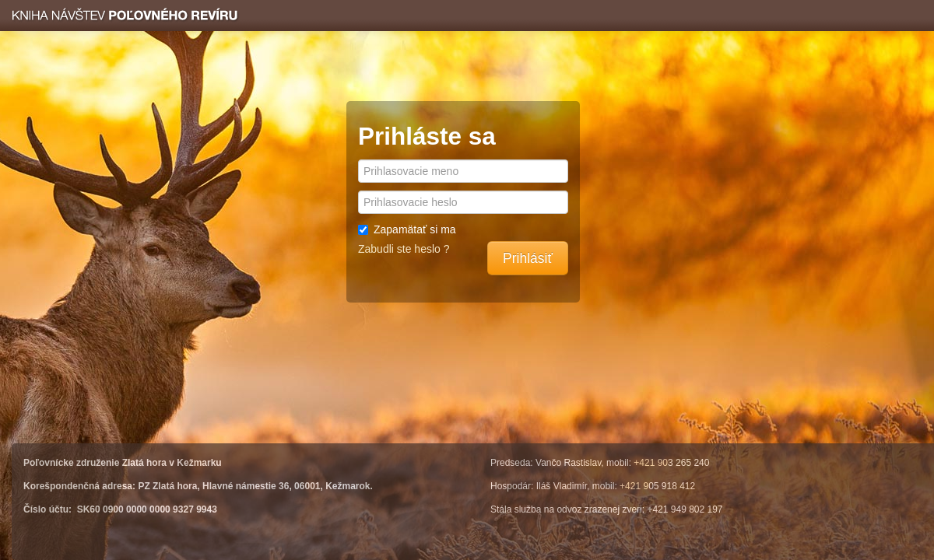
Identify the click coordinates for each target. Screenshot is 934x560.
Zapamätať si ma (407, 229)
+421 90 (651, 463)
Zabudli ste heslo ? (404, 249)
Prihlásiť (528, 258)
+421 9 (634, 486)
